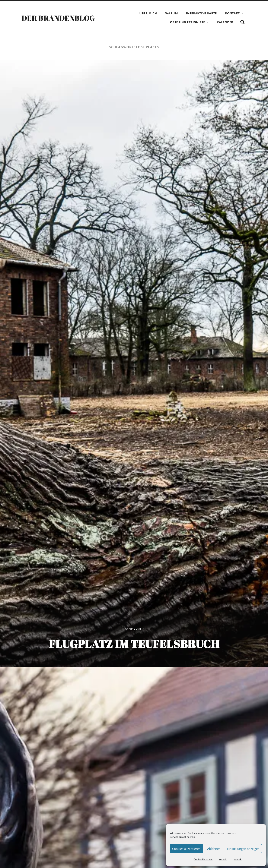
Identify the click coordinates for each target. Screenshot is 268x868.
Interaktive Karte (201, 13)
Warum (172, 13)
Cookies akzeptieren (186, 849)
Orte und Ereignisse (187, 22)
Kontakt (223, 859)
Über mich (148, 13)
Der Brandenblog (58, 18)
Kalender (225, 22)
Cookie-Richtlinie (203, 859)
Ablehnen (214, 849)
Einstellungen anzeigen (243, 849)
